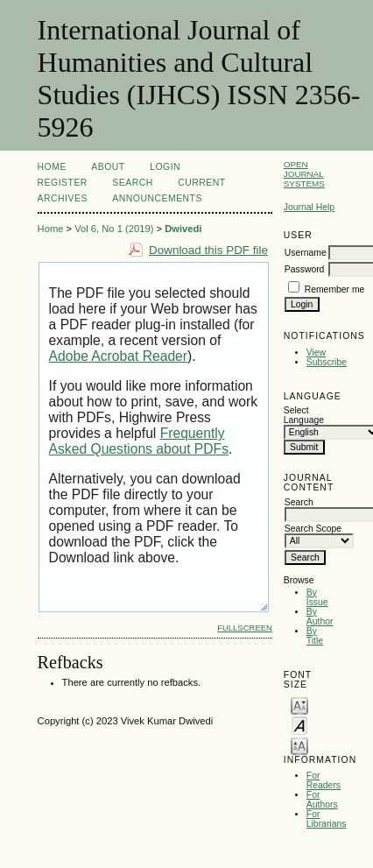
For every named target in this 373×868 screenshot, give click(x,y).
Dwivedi (183, 229)
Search (132, 183)
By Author (320, 617)
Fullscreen (245, 628)
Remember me (335, 289)
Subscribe (327, 362)
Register (63, 183)
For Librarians (327, 819)
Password (305, 269)
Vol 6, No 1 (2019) (114, 229)
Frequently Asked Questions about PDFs (139, 441)
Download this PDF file (208, 250)
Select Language (304, 415)
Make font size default (299, 725)
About (108, 167)
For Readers (324, 780)
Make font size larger (299, 745)
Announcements (157, 198)
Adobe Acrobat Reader (118, 356)
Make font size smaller (299, 705)
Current (201, 183)
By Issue (317, 597)
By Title (315, 636)
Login (165, 167)
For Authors (322, 800)
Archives (63, 198)
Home (52, 167)
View (316, 353)
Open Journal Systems (304, 174)
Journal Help (309, 207)
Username (306, 253)
